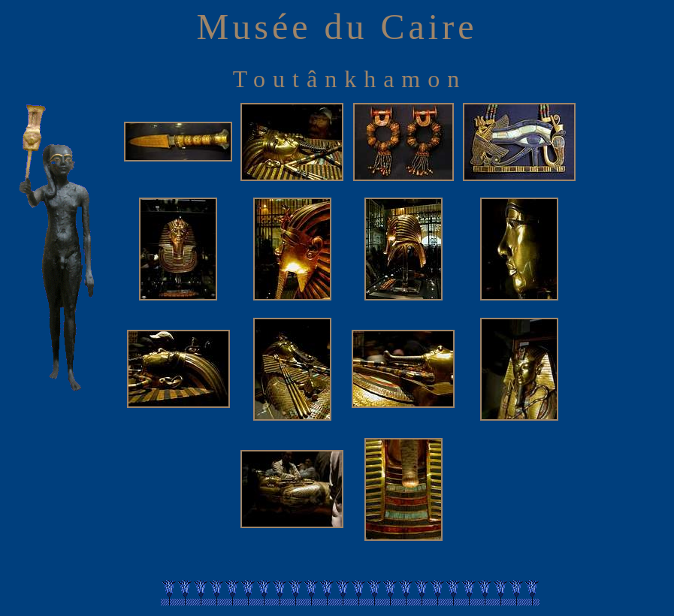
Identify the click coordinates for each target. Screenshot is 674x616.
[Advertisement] (627, 322)
